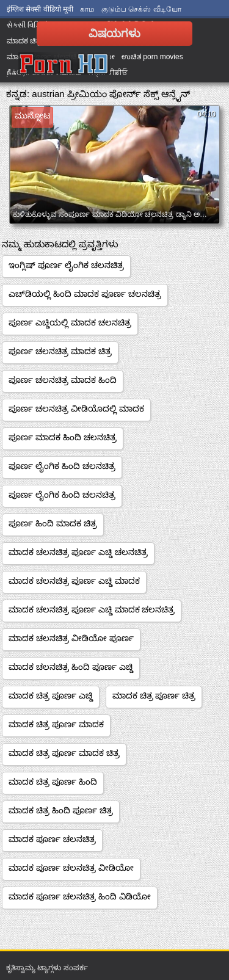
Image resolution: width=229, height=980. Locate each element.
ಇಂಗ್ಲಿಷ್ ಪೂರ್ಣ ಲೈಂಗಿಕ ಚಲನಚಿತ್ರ (66, 265)
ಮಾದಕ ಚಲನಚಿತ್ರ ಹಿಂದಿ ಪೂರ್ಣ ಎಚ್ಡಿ (71, 667)
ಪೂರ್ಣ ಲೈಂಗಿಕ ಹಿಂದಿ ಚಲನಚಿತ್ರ (62, 466)
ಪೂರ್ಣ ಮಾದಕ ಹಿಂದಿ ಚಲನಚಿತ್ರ (63, 437)
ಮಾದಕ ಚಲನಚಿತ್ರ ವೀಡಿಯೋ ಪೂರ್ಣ (71, 638)
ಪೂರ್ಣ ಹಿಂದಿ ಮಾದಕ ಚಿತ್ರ (53, 523)
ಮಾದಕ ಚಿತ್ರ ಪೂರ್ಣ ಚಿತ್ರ (154, 695)
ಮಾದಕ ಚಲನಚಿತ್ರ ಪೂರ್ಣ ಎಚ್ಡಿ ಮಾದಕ (74, 581)
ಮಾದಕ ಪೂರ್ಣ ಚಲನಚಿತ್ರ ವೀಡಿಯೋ (71, 868)
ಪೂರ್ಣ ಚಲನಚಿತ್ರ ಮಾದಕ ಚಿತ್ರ (60, 351)
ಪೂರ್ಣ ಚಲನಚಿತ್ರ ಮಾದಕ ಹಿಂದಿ (63, 380)
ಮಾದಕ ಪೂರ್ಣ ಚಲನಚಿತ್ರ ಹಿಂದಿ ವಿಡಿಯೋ (80, 896)
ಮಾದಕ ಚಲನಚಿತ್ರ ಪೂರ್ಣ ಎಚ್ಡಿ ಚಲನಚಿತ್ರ (78, 552)
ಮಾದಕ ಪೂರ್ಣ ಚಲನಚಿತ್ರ (52, 839)
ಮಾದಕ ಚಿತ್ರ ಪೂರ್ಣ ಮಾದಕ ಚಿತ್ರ (64, 753)
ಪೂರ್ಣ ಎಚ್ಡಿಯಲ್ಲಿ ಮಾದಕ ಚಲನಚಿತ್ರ (70, 322)
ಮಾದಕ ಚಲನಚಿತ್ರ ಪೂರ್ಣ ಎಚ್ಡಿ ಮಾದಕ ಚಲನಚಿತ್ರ (92, 609)
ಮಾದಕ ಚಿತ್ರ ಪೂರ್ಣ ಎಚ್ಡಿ (51, 695)
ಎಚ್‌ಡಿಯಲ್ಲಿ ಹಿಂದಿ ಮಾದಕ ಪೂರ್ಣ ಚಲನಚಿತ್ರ (85, 294)
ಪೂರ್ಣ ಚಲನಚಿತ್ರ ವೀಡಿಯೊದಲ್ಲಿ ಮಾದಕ (76, 408)
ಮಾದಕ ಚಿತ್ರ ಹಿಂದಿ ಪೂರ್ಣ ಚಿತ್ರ (61, 810)
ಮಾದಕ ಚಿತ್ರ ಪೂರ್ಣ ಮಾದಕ (56, 724)
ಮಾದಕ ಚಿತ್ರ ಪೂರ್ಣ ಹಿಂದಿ (53, 782)
